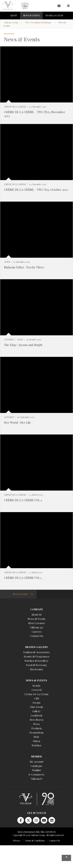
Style (36, 737)
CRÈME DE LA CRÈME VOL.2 (23, 500)
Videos (36, 741)
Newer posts (20, 594)
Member (36, 756)
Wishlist (36, 770)
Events (37, 703)
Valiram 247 (37, 627)
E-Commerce (37, 774)
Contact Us (37, 636)
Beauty (37, 685)
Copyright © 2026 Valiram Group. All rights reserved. (38, 835)
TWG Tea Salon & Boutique (38, 22)
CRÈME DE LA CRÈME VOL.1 (23, 578)
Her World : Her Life (18, 422)
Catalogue (36, 766)
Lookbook (36, 715)
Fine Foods (37, 707)
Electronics (36, 669)
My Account (37, 762)
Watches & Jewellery (36, 661)
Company (37, 609)
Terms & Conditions (35, 841)
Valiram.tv (37, 779)
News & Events (36, 619)
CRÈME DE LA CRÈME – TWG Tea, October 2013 (36, 190)
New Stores (37, 720)
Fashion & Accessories (36, 652)
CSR (37, 698)
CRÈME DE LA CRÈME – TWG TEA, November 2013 (35, 114)
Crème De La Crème (36, 694)
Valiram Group (11, 22)
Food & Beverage (36, 665)
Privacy (17, 841)
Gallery (36, 711)
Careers (37, 632)
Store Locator (37, 623)
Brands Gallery (37, 647)
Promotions (36, 732)
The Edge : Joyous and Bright (23, 345)
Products (37, 728)
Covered (36, 690)
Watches (36, 745)
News (36, 724)
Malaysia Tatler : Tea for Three (24, 267)
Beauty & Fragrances (36, 656)
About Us (36, 614)
